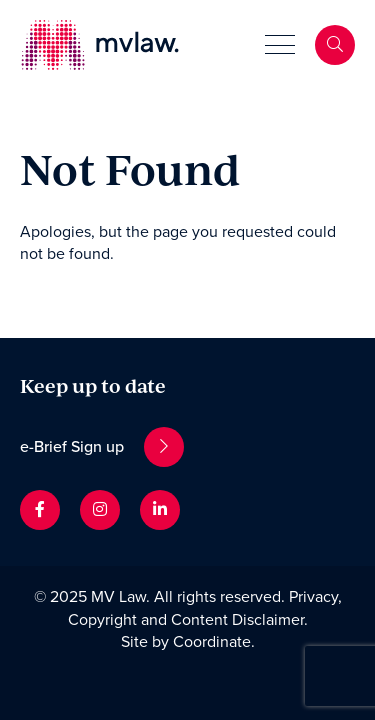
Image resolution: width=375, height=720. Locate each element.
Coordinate (212, 642)
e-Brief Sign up (102, 447)
